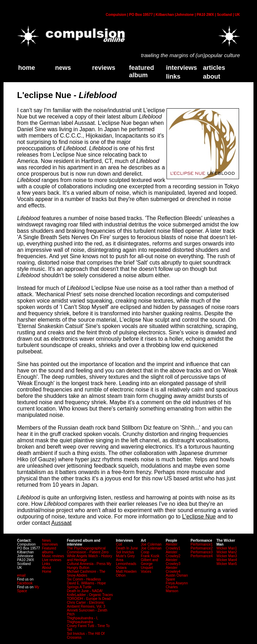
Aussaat (61, 523)
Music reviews (53, 556)
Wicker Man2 (227, 552)
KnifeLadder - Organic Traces (90, 595)
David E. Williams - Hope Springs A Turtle (86, 585)
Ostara (121, 568)
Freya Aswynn (177, 583)
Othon (121, 575)
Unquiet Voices (147, 570)
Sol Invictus (125, 552)
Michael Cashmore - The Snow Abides (86, 573)
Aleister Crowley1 (173, 546)
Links (46, 564)
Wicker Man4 (227, 560)
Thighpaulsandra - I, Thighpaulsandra (83, 620)
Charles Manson (172, 589)
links (173, 77)
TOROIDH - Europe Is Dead (89, 599)
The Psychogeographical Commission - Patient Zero (88, 550)
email (21, 575)
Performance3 (202, 552)
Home (47, 572)
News (63, 68)
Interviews (182, 68)
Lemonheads (126, 564)
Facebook (25, 583)
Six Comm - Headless (84, 579)
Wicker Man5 (227, 564)
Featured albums (49, 550)
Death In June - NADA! (85, 591)
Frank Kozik (150, 556)
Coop (145, 552)
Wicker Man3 (227, 556)
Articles (214, 68)
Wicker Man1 (227, 548)
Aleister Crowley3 (173, 562)
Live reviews (52, 560)
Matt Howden (126, 572)
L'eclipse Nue (199, 517)
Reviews (104, 68)
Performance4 (202, 556)
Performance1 (202, 544)
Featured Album (142, 71)
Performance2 (202, 548)
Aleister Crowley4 (173, 570)
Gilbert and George (149, 562)
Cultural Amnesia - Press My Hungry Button (89, 566)
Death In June (127, 548)
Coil (119, 544)
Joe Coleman (151, 544)
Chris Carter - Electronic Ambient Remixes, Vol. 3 (86, 604)
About (46, 568)
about (212, 77)
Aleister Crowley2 (173, 554)
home (27, 68)
